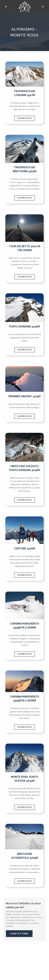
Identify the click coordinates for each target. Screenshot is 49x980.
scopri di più (25, 118)
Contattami (19, 934)
